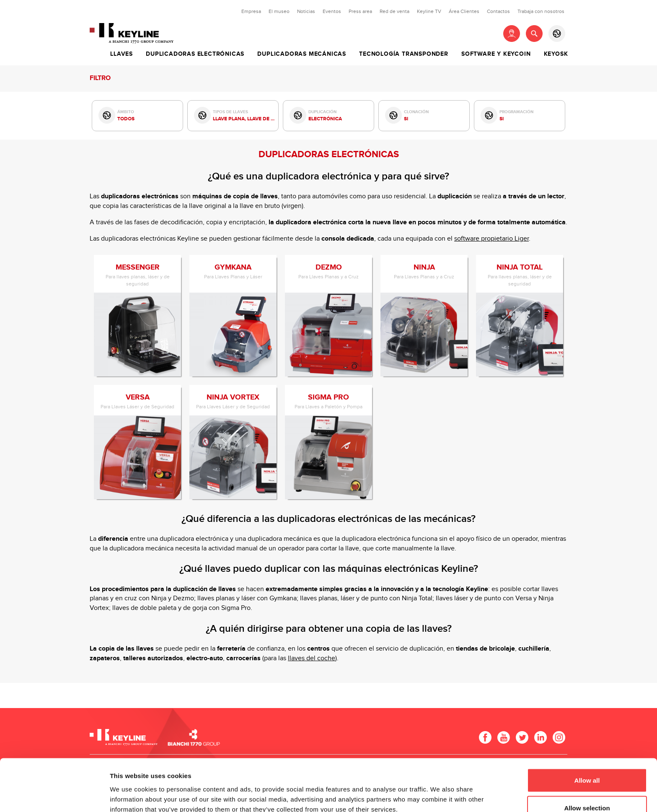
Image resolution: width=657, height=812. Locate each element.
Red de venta (394, 11)
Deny (587, 790)
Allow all (587, 735)
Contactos (498, 11)
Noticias (306, 11)
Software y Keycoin (496, 54)
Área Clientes (464, 11)
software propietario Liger (491, 239)
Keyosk (556, 54)
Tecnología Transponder (404, 54)
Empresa (251, 11)
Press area (360, 11)
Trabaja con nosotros (541, 11)
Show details (440, 790)
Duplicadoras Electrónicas (195, 54)
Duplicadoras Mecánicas (302, 54)
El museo (279, 11)
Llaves (122, 54)
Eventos (332, 11)
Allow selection (587, 762)
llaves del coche (312, 658)
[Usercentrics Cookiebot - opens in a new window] (54, 796)
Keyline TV (429, 11)
